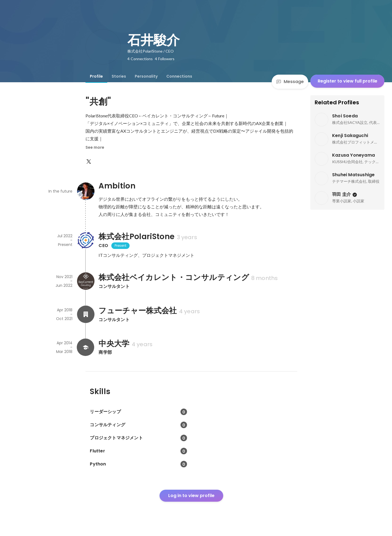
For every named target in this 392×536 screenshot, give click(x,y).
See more (95, 147)
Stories (119, 76)
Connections (179, 76)
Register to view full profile (347, 81)
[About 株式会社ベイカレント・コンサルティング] (85, 281)
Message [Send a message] (290, 82)
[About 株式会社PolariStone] (85, 240)
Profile (96, 76)
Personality (146, 76)
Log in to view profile (191, 496)
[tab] (96, 76)
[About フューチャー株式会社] (85, 314)
